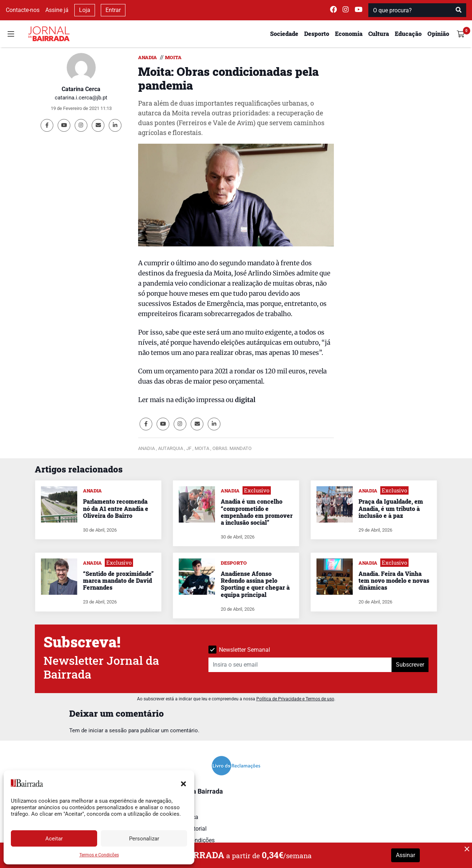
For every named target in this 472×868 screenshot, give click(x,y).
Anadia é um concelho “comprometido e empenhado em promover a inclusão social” (257, 512)
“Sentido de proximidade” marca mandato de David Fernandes (118, 580)
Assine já (57, 10)
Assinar (405, 855)
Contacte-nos (23, 10)
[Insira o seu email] (300, 665)
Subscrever (410, 665)
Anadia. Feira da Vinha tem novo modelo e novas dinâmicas (394, 580)
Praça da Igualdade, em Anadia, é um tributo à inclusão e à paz (391, 508)
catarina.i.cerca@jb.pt (81, 98)
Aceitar (54, 839)
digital (245, 400)
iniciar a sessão (108, 730)
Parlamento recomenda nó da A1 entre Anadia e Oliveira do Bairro (116, 508)
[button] (183, 783)
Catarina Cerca (81, 89)
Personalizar (144, 839)
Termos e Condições (99, 855)
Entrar (113, 10)
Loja (85, 10)
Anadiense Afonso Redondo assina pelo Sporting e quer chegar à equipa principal (255, 584)
